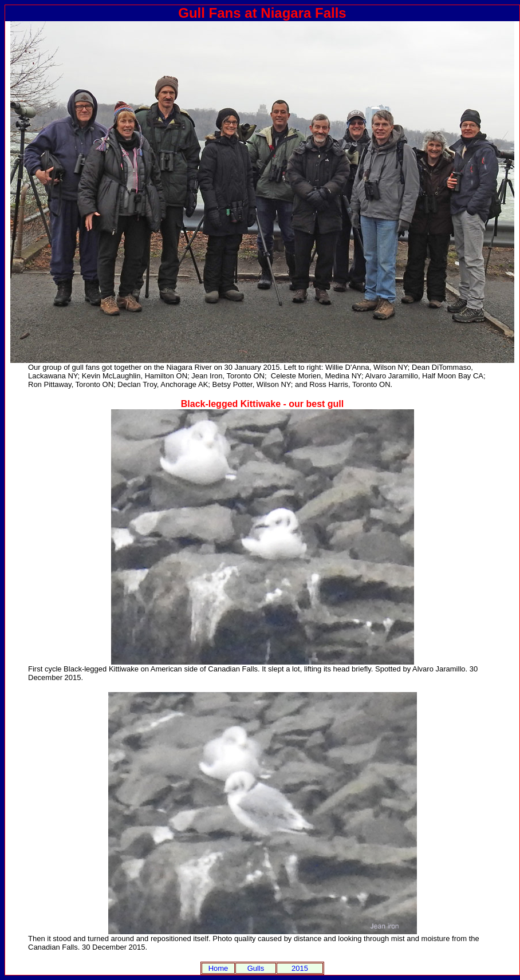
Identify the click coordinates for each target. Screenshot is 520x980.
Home (218, 968)
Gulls (256, 968)
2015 (300, 968)
